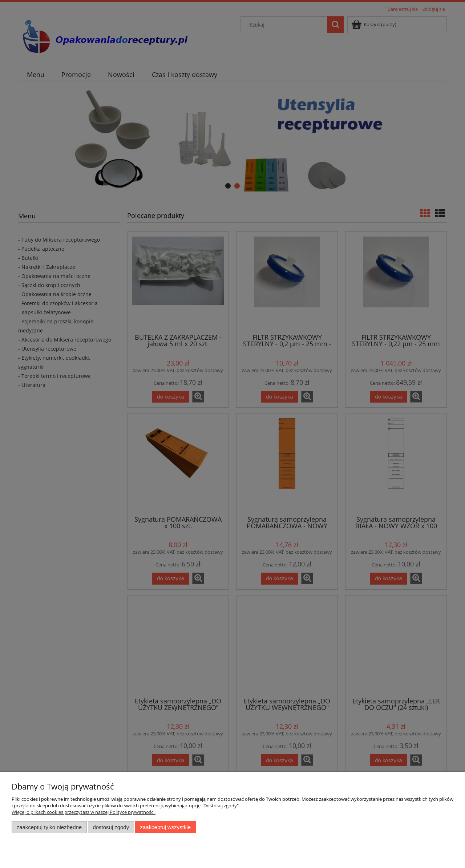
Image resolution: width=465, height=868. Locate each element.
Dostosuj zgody (111, 827)
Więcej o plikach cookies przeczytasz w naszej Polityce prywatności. (84, 812)
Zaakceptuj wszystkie (165, 827)
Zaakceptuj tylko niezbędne (49, 827)
